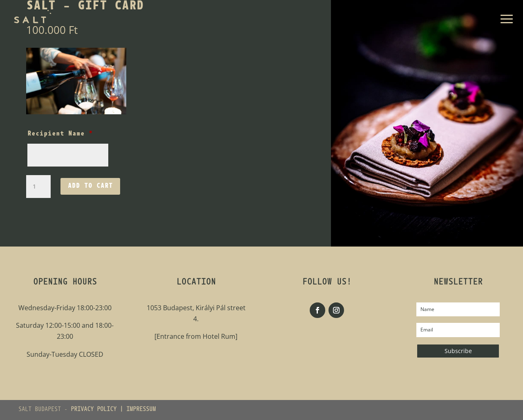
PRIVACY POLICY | (98, 410)
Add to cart (90, 186)
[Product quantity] (38, 187)
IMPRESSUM (141, 410)
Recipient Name (60, 134)
